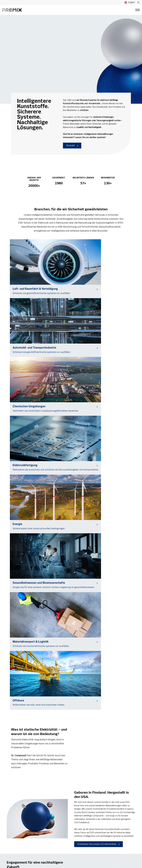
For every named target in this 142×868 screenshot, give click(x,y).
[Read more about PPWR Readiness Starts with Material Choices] (26, 685)
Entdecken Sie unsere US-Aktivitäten (99, 518)
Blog (76, 817)
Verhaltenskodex (82, 834)
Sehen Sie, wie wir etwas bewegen (30, 585)
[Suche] (138, 2)
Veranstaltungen (82, 825)
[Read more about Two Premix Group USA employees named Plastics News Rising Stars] (116, 685)
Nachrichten (80, 821)
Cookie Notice (48, 849)
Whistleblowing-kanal (84, 830)
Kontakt (72, 146)
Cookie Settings (12, 860)
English (130, 2)
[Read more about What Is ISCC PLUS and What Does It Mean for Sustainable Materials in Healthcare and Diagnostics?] (71, 685)
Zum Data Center (32, 750)
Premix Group (15, 849)
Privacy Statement (31, 849)
